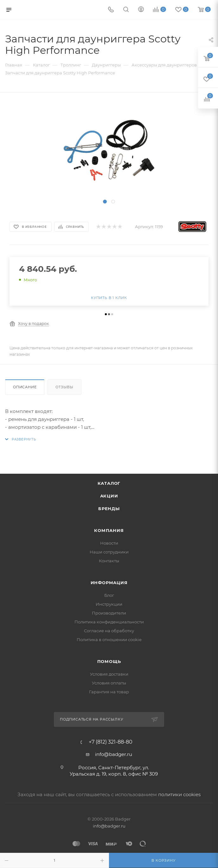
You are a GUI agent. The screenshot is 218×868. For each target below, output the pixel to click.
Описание (25, 387)
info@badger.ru (114, 754)
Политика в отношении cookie (109, 640)
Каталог (109, 483)
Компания (109, 530)
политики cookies (179, 794)
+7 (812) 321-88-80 (111, 742)
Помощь (109, 661)
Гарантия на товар (109, 692)
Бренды (109, 509)
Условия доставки (109, 674)
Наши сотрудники (109, 552)
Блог (109, 595)
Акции (109, 496)
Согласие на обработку (109, 631)
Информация (109, 583)
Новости (109, 543)
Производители (109, 613)
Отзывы (64, 387)
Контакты (109, 561)
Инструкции (109, 604)
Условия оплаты (109, 683)
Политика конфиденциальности (109, 622)
